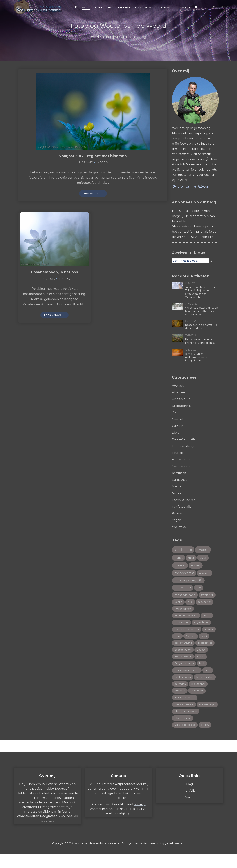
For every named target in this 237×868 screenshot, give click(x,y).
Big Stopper (199, 689)
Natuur (177, 493)
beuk (209, 675)
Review (178, 513)
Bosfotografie (182, 406)
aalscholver (206, 604)
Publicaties (144, 7)
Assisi (177, 640)
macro (204, 550)
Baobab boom (183, 654)
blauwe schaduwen (187, 725)
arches (208, 618)
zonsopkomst (185, 574)
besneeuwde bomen (187, 675)
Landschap (180, 480)
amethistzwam (183, 611)
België (202, 661)
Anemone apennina (186, 618)
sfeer (205, 558)
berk (203, 668)
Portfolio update (184, 500)
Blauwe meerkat (185, 710)
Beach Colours (183, 661)
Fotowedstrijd (183, 459)
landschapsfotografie (189, 582)
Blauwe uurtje (183, 732)
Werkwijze (180, 527)
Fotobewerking (184, 446)
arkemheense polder (187, 633)
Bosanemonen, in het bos (54, 273)
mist (192, 558)
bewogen (180, 689)
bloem (206, 739)
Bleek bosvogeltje (185, 739)
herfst (179, 558)
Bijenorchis (198, 696)
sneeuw (180, 566)
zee (200, 589)
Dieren (177, 433)
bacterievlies (207, 647)
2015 (191, 604)
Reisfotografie (183, 506)
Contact (184, 7)
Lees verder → (93, 194)
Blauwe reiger (183, 718)
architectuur (182, 626)
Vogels (177, 520)
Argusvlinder (204, 626)
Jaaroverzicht (182, 466)
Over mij (165, 7)
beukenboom (183, 682)
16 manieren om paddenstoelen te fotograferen (196, 357)
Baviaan (202, 654)
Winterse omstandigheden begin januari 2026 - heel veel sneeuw (202, 311)
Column (178, 412)
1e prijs (178, 604)
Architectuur (182, 399)
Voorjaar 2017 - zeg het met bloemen (93, 156)
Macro (102, 163)
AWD (205, 640)
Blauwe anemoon (185, 703)
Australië (191, 640)
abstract (206, 574)
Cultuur (178, 426)
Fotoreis (178, 453)
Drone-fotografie (185, 439)
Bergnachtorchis (185, 668)
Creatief (178, 419)
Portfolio (103, 7)
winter (197, 566)
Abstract (178, 386)
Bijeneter (180, 696)
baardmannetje (184, 647)
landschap (184, 550)
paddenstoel (183, 589)
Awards (124, 7)
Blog (86, 7)
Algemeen (180, 392)
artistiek (211, 633)
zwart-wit (208, 597)
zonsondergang (185, 597)
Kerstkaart (180, 473)
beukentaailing (206, 682)
